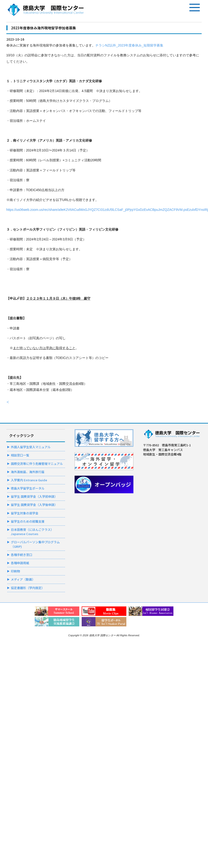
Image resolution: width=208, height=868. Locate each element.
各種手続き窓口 (22, 555)
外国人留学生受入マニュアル (31, 447)
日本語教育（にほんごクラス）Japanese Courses (32, 532)
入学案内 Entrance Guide (29, 480)
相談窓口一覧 (20, 455)
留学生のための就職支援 (28, 521)
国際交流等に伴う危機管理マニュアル (37, 464)
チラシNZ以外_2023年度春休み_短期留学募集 (129, 45)
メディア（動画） (23, 579)
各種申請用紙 (20, 563)
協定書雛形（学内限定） (28, 588)
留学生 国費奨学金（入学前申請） (34, 496)
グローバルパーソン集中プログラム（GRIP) (35, 544)
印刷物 (15, 571)
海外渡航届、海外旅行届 (28, 472)
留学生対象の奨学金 (25, 513)
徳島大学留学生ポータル (28, 488)
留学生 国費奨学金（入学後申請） (34, 505)
